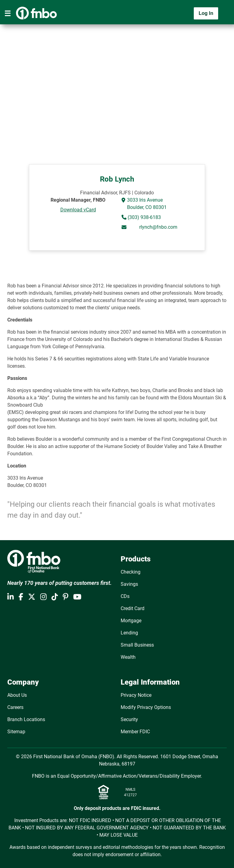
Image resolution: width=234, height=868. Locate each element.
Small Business (137, 645)
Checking (131, 572)
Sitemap (16, 732)
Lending (129, 633)
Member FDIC (135, 732)
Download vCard (78, 210)
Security (129, 719)
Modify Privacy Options (146, 707)
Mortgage (131, 621)
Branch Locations (26, 719)
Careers (15, 707)
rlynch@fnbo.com (158, 227)
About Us (17, 695)
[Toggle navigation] (8, 13)
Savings (129, 584)
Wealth (128, 657)
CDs (125, 596)
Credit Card (133, 608)
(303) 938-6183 (144, 217)
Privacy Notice (136, 695)
